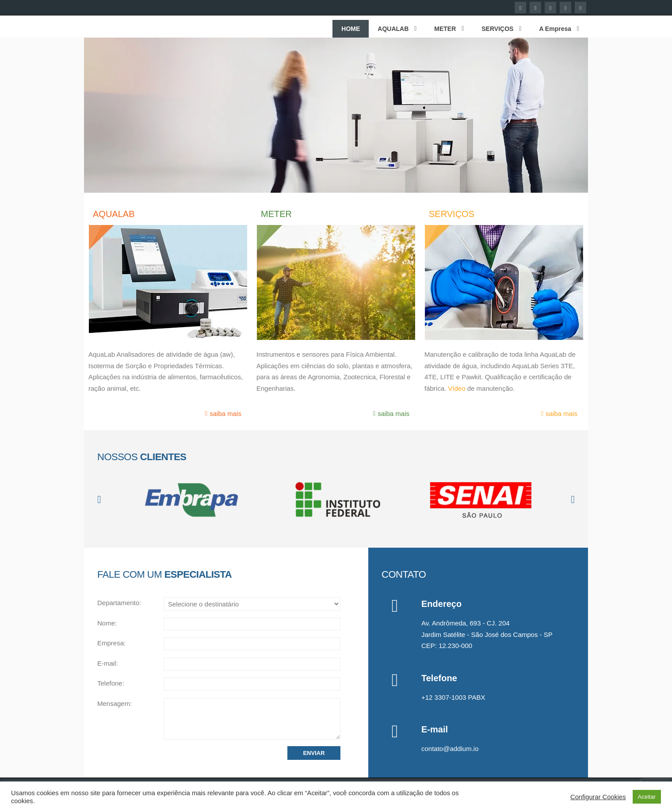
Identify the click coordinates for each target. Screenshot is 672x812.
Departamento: (119, 603)
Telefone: (111, 683)
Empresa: (111, 643)
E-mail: (108, 663)
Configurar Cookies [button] (598, 797)
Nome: (107, 623)
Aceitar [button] (647, 797)
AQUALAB (114, 214)
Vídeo (456, 388)
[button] (99, 499)
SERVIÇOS (452, 214)
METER (276, 214)
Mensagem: (115, 703)
